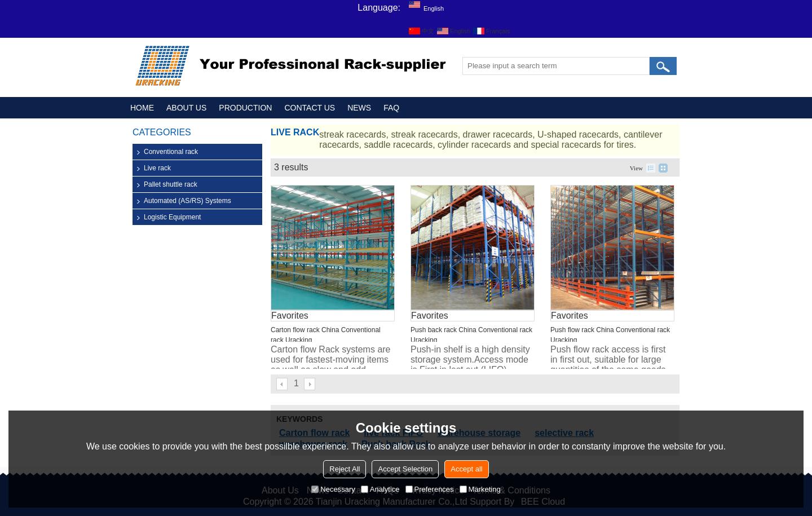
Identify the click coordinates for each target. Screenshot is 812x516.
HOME (142, 108)
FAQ (391, 108)
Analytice (380, 489)
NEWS (359, 108)
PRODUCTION (245, 108)
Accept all (466, 469)
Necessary (333, 489)
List (651, 168)
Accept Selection (405, 469)
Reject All (345, 469)
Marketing (480, 489)
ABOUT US (186, 108)
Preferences (430, 489)
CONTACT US (310, 108)
